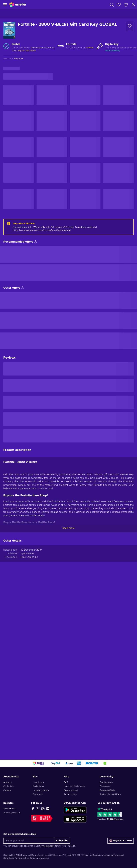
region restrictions (27, 51)
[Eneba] (18, 5)
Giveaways (105, 786)
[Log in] (133, 5)
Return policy (70, 794)
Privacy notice (48, 846)
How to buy (39, 782)
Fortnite (90, 48)
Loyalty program (41, 790)
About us (8, 782)
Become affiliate (107, 790)
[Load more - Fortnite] (61, 46)
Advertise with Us (12, 813)
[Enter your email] (29, 841)
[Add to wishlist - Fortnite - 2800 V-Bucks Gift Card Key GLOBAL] (130, 27)
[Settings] (121, 841)
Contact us (8, 786)
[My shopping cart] (126, 5)
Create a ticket (71, 790)
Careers (7, 790)
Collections (38, 786)
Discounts (38, 794)
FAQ (66, 782)
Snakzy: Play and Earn (110, 794)
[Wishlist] (119, 5)
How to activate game (75, 786)
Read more (68, 528)
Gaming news (106, 782)
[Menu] (5, 5)
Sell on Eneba (10, 809)
